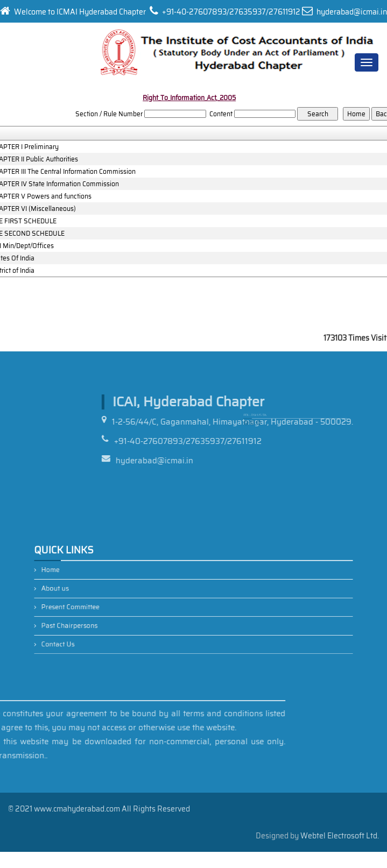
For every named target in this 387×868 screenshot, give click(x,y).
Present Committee (98, 605)
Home (83, 577)
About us (86, 591)
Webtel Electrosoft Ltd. (340, 836)
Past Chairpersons (98, 620)
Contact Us (89, 634)
